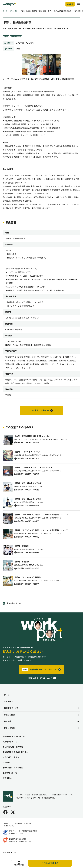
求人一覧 (14, 11)
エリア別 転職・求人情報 (13, 747)
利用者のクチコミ (10, 742)
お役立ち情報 (9, 715)
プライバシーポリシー (12, 757)
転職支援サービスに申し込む (14, 736)
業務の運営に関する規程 (13, 768)
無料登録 (70, 4)
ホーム (5, 11)
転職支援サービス (11, 708)
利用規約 (6, 762)
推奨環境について (10, 773)
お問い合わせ (9, 728)
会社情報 (8, 721)
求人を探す (8, 701)
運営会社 (7, 778)
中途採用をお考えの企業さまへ (15, 752)
